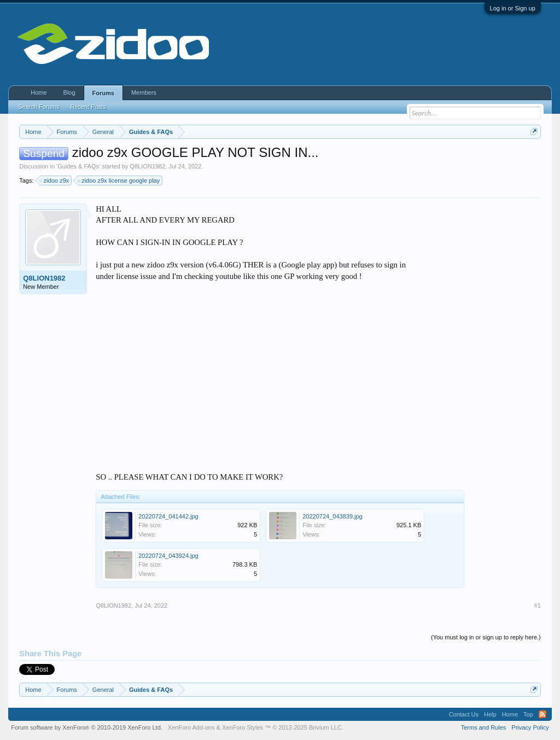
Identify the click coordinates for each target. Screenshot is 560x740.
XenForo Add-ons (191, 727)
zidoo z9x (55, 180)
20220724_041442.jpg (168, 516)
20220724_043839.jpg (332, 516)
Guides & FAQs (78, 166)
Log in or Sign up (513, 8)
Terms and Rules (484, 727)
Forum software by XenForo (87, 727)
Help (490, 714)
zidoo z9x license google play (119, 180)
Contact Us (464, 714)
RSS (542, 714)
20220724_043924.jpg (168, 556)
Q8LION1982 (148, 166)
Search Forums (39, 107)
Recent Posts (88, 107)
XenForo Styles (243, 727)
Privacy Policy (530, 727)
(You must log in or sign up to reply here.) (486, 637)
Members (144, 92)
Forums (103, 93)
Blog (69, 92)
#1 (538, 605)
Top (528, 714)
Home (39, 92)
